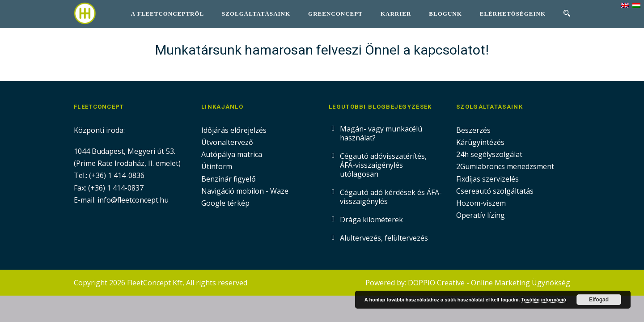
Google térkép (225, 203)
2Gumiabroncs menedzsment (505, 166)
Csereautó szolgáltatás (495, 191)
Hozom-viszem (481, 203)
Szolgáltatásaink (256, 14)
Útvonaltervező (227, 142)
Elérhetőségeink (513, 14)
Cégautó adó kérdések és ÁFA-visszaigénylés (391, 197)
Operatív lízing (481, 215)
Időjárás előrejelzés (234, 130)
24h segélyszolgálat (489, 154)
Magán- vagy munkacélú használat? (381, 133)
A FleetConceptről (167, 14)
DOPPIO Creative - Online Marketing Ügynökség (489, 283)
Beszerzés (473, 130)
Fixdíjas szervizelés (487, 179)
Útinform (217, 166)
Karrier (396, 14)
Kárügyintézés (480, 142)
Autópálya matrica (233, 154)
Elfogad (599, 300)
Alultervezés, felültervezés (384, 238)
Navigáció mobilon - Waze (245, 191)
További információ (544, 300)
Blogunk (445, 14)
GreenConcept (335, 14)
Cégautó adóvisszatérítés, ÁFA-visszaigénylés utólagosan (383, 165)
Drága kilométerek (371, 220)
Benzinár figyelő (229, 179)
